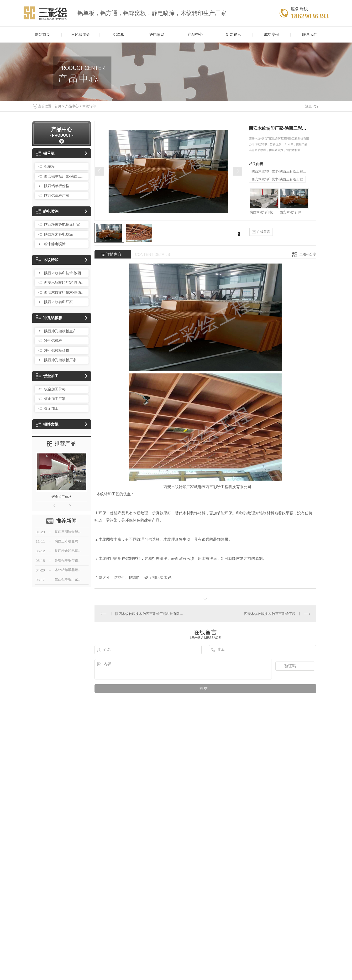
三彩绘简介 (81, 35)
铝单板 (119, 35)
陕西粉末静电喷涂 (58, 234)
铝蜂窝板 (47, 424)
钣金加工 (47, 376)
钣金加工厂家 (55, 399)
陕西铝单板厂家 (57, 196)
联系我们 (310, 35)
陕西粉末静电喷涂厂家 (62, 224)
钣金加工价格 (55, 389)
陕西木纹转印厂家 (58, 302)
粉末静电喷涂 (55, 244)
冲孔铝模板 (49, 318)
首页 (58, 106)
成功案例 (272, 35)
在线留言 (261, 232)
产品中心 (195, 35)
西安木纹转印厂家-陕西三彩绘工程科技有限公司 (65, 283)
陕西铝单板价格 (57, 186)
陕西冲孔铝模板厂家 (60, 360)
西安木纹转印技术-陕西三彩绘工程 (65, 292)
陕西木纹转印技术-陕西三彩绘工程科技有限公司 (65, 273)
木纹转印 (89, 106)
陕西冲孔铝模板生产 (60, 331)
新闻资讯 (233, 35)
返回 (312, 106)
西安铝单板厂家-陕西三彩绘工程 (65, 176)
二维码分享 (308, 254)
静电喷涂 (157, 35)
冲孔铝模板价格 (57, 350)
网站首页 (42, 35)
